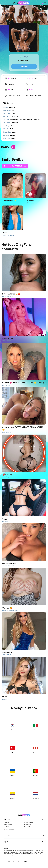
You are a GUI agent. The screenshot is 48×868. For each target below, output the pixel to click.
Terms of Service (18, 862)
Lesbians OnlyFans (9, 829)
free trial (20, 854)
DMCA (26, 862)
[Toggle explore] (43, 842)
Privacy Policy (8, 862)
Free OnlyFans (8, 822)
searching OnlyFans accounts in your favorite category (23, 853)
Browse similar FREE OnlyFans (15, 166)
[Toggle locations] (43, 835)
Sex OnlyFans (7, 827)
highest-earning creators (11, 855)
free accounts (27, 854)
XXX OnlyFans (28, 825)
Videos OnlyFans (29, 822)
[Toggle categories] (43, 819)
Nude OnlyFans (8, 825)
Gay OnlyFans (28, 827)
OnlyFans (24, 67)
